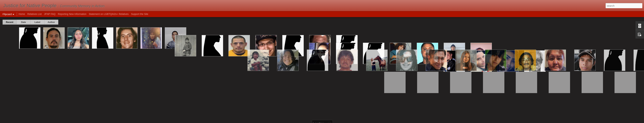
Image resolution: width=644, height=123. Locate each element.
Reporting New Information (72, 14)
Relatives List (35, 14)
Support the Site (140, 14)
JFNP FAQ (50, 14)
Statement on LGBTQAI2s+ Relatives (109, 14)
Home (22, 14)
